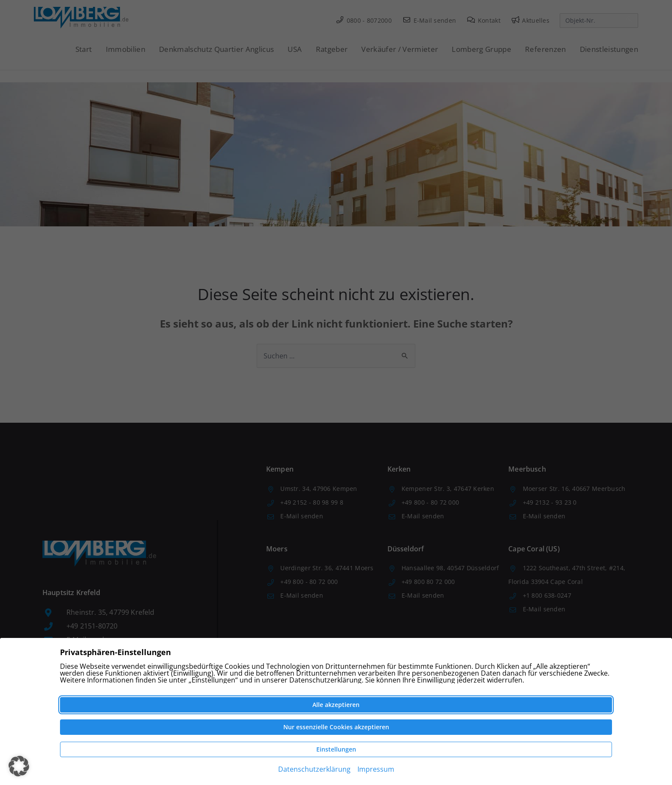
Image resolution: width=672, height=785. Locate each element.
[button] (19, 766)
